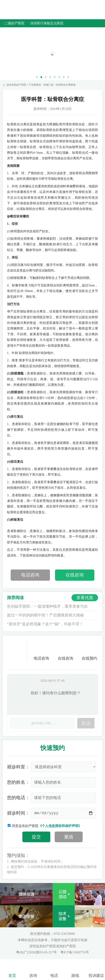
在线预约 (89, 651)
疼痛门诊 (49, 85)
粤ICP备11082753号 (75, 952)
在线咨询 (75, 575)
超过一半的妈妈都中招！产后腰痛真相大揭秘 (45, 615)
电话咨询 (30, 575)
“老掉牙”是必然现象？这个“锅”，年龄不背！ (45, 624)
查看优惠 (85, 598)
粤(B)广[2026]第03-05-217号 (37, 952)
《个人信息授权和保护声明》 (60, 826)
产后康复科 (35, 85)
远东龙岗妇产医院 (16, 85)
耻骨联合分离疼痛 (66, 85)
